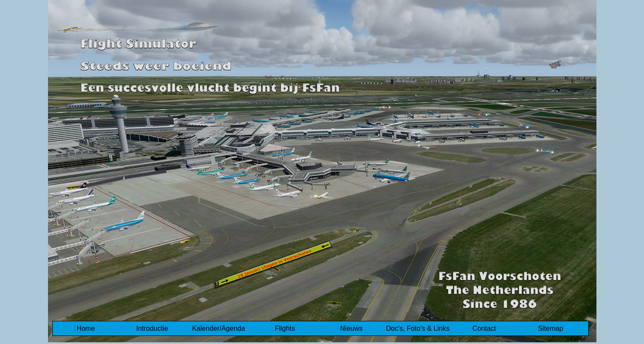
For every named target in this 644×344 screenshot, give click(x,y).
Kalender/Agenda (219, 328)
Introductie (152, 328)
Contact (484, 328)
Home (86, 328)
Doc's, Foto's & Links (418, 328)
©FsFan (576, 339)
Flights (285, 328)
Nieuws (351, 328)
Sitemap (551, 328)
